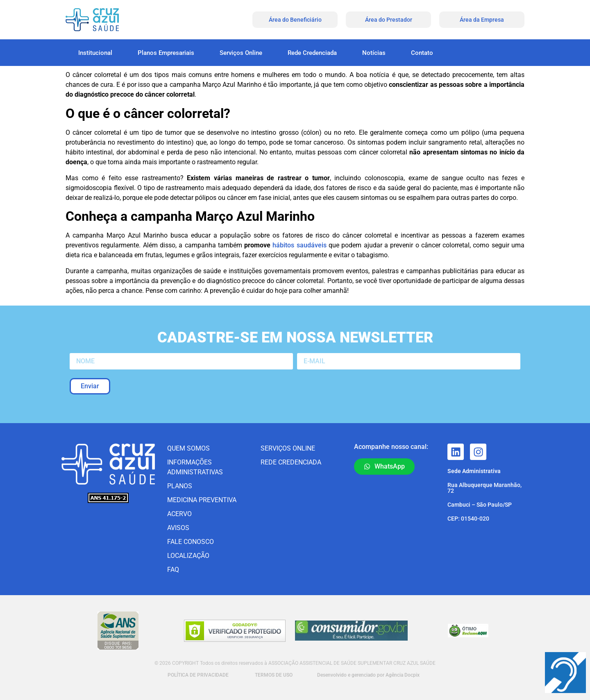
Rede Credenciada (312, 53)
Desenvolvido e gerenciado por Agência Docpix (368, 675)
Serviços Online (241, 53)
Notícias (374, 53)
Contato (422, 53)
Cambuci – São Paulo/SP (480, 505)
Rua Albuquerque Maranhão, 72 (484, 488)
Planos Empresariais (166, 53)
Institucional (95, 53)
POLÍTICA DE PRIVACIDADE (197, 675)
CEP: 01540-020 (468, 519)
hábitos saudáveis (299, 245)
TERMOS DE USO (274, 675)
